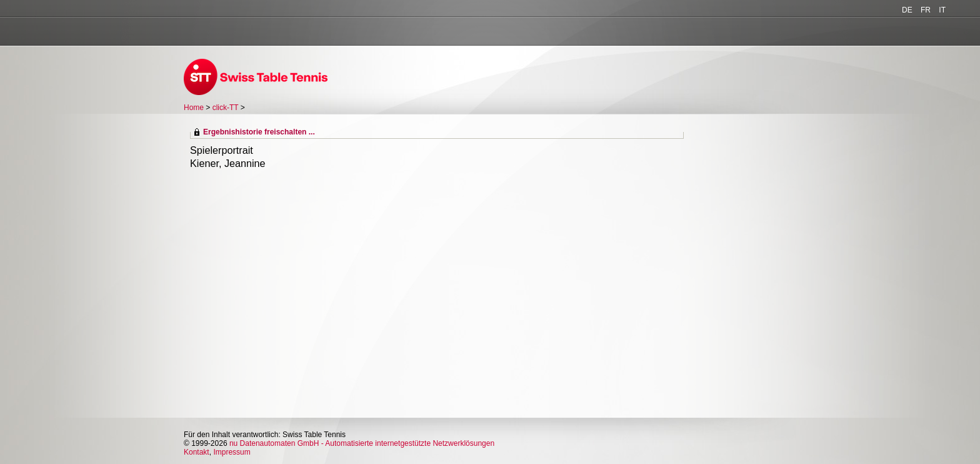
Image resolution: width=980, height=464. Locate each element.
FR (926, 10)
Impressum (232, 452)
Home (194, 108)
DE (907, 10)
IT (942, 10)
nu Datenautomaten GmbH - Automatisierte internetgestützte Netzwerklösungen (362, 443)
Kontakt (197, 452)
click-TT (226, 108)
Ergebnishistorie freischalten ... (259, 132)
